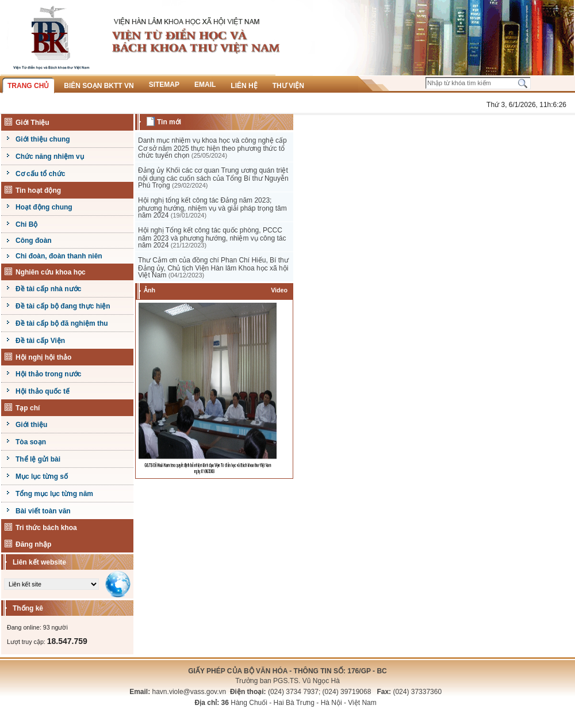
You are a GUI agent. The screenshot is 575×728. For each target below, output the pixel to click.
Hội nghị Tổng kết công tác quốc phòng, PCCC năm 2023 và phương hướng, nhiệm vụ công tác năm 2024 (212, 238)
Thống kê (28, 608)
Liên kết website (39, 562)
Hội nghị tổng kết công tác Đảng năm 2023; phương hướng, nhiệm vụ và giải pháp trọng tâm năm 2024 (212, 208)
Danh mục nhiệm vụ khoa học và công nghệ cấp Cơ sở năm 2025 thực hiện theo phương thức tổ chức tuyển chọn (212, 148)
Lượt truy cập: (47, 642)
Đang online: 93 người (37, 627)
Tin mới (169, 122)
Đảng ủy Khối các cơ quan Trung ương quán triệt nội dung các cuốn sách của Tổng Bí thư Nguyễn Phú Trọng (213, 178)
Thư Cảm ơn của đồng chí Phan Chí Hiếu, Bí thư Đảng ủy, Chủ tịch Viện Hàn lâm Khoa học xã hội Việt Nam (213, 268)
